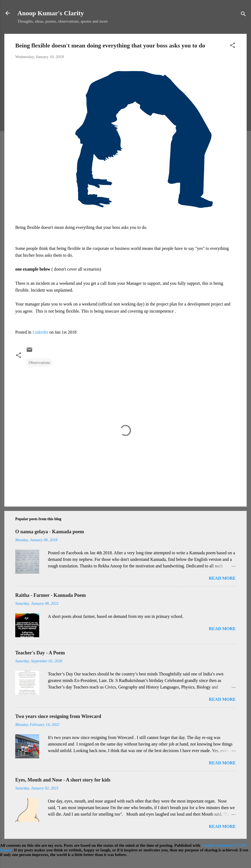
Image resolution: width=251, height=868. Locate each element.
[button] (232, 46)
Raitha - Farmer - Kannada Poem (50, 595)
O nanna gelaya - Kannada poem (50, 532)
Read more (222, 578)
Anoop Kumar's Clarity (51, 13)
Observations (39, 363)
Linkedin (40, 332)
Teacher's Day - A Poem (40, 653)
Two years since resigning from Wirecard (58, 716)
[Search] (243, 15)
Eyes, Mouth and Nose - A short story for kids (63, 780)
